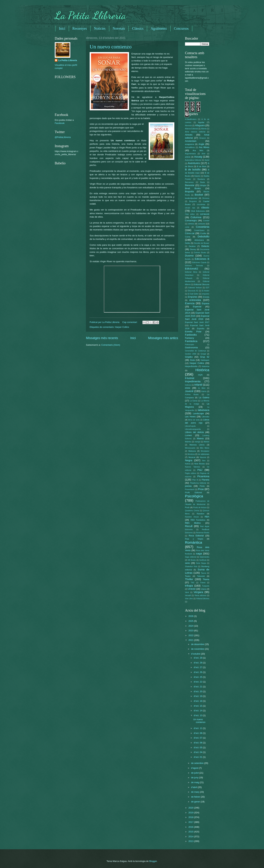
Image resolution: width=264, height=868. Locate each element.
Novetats (119, 28)
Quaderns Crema (192, 511)
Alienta (204, 129)
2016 (191, 827)
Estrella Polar (193, 332)
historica (206, 366)
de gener (196, 802)
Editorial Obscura (202, 284)
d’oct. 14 (198, 711)
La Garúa (193, 401)
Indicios (188, 385)
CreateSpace (199, 230)
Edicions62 (192, 269)
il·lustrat (190, 378)
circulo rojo (190, 208)
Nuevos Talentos (193, 467)
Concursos (181, 28)
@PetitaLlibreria (63, 137)
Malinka (188, 442)
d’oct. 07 (198, 738)
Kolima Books (192, 395)
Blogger (153, 861)
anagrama (189, 144)
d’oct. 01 (198, 757)
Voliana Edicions (203, 599)
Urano (204, 589)
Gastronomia (191, 347)
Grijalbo (189, 357)
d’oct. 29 (198, 658)
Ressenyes (80, 28)
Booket (199, 195)
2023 (191, 631)
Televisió (201, 576)
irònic (188, 388)
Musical (192, 457)
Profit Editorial (193, 492)
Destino (192, 246)
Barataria (201, 179)
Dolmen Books (200, 253)
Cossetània (203, 227)
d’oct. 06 (198, 743)
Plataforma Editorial (198, 483)
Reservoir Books (203, 533)
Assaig (198, 157)
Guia (192, 360)
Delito (188, 243)
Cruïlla (203, 233)
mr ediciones (204, 454)
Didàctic (205, 246)
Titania (206, 579)
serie (187, 563)
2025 (191, 621)
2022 (191, 635)
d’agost (195, 768)
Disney (193, 249)
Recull (189, 526)
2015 (191, 832)
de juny (195, 778)
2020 (191, 808)
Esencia (190, 303)
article (188, 157)
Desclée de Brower (202, 243)
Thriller (189, 579)
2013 (191, 841)
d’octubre (196, 654)
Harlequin (205, 360)
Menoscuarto (190, 448)
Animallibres (190, 147)
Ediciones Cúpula (199, 262)
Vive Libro (189, 599)
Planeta (205, 480)
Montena (191, 454)
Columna (196, 217)
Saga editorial (191, 557)
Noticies (100, 28)
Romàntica (193, 542)
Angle (201, 144)
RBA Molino (193, 523)
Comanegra (191, 220)
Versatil (188, 595)
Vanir (187, 592)
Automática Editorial (193, 160)
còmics (191, 224)
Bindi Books (193, 188)
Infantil (198, 385)
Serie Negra (201, 563)
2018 (191, 817)
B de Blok (201, 166)
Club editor (190, 214)
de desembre (198, 644)
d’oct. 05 (198, 747)
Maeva (200, 438)
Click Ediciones (198, 211)
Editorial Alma (191, 272)
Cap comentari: (130, 322)
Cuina (188, 237)
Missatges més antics (163, 338)
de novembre (198, 649)
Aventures (194, 163)
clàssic (205, 207)
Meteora (192, 451)
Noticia (188, 464)
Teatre (188, 576)
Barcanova (189, 182)
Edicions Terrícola (194, 266)
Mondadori (205, 451)
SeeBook (203, 560)
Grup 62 (205, 357)
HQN (200, 375)
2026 (191, 616)
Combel (206, 221)
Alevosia (188, 126)
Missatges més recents (102, 338)
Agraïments (159, 28)
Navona (203, 457)
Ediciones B (202, 259)
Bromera (206, 198)
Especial (197, 307)
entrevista (195, 300)
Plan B (195, 480)
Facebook (60, 123)
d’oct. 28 (198, 663)
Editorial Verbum (195, 288)
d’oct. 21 (198, 687)
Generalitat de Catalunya (195, 351)
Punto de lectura (200, 507)
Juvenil (189, 391)
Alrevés (189, 135)
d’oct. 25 (198, 677)
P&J (200, 470)
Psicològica (194, 496)
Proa (201, 489)
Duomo (189, 256)
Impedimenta (193, 381)
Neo (204, 461)
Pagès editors (191, 473)
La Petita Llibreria (90, 15)
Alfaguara (200, 125)
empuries (206, 294)
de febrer (196, 797)
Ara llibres (204, 147)
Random (201, 514)
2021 (191, 640)
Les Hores (190, 417)
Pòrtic (202, 486)
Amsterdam (191, 141)
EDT (207, 288)
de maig (195, 782)
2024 (191, 626)
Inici (62, 28)
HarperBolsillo (191, 366)
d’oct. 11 (198, 728)
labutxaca (204, 410)
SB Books (192, 560)
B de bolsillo (193, 169)
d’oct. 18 (198, 701)
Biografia (189, 191)
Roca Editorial (196, 536)
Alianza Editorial (191, 129)
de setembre (198, 763)
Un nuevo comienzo (111, 47)
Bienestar (190, 185)
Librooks (205, 417)
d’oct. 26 (198, 672)
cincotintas (201, 205)
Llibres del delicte (194, 432)
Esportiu (201, 328)
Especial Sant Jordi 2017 (197, 322)
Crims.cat (190, 233)
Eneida (206, 297)
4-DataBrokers (191, 119)
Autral (207, 160)
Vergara (198, 592)
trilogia (189, 586)
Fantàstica (191, 341)
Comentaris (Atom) (111, 345)
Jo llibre (202, 388)
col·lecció (205, 214)
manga (197, 442)
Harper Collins (122, 327)
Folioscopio (189, 345)
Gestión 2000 (191, 354)
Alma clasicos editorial (195, 132)
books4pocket (191, 198)
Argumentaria (190, 154)
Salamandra (204, 557)
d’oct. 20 (198, 691)
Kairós (204, 391)
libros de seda (194, 420)
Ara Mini (198, 150)
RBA (207, 517)
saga (199, 553)
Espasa (206, 303)
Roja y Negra (194, 539)
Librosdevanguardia (193, 429)
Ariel (203, 154)
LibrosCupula (190, 426)
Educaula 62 (193, 291)
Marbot (207, 442)
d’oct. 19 (198, 696)
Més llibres (205, 448)
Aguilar (201, 122)
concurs (202, 224)
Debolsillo (203, 236)
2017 (191, 822)
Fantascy (189, 338)
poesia (188, 486)
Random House (192, 517)
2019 (191, 813)
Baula (203, 182)
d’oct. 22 (198, 682)
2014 (191, 837)
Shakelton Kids (191, 566)
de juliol (195, 773)
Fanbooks (191, 335)
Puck (187, 507)
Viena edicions (200, 595)
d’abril (194, 787)
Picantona (203, 476)
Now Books (200, 464)
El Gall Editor (193, 294)
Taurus (204, 573)
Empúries (193, 297)
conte (187, 227)
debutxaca (199, 240)
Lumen (188, 435)
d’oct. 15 (198, 706)
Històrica (202, 370)
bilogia (203, 185)
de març (195, 792)
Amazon (203, 138)
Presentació (190, 489)
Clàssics (138, 28)
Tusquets (206, 586)
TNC (193, 583)
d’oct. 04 (198, 752)
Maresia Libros (197, 445)
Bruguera (193, 201)
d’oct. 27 (198, 667)
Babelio (197, 176)
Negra (189, 460)
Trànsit (203, 583)
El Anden (206, 291)
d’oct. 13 (198, 715)
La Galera (204, 397)
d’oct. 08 (198, 733)
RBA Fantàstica (198, 520)
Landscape (198, 413)
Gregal (203, 354)
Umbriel (192, 589)
